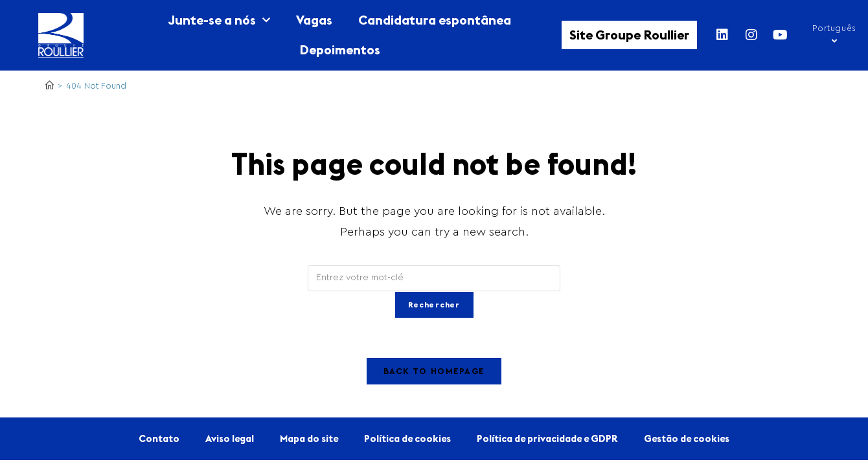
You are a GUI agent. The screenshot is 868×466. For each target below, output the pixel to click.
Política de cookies (407, 438)
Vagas (314, 20)
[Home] (50, 86)
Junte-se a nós (219, 20)
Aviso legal (230, 438)
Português (834, 35)
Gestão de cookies (687, 438)
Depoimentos (340, 50)
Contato (159, 438)
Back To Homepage (434, 371)
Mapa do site (309, 438)
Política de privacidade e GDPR (547, 438)
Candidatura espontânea (435, 20)
